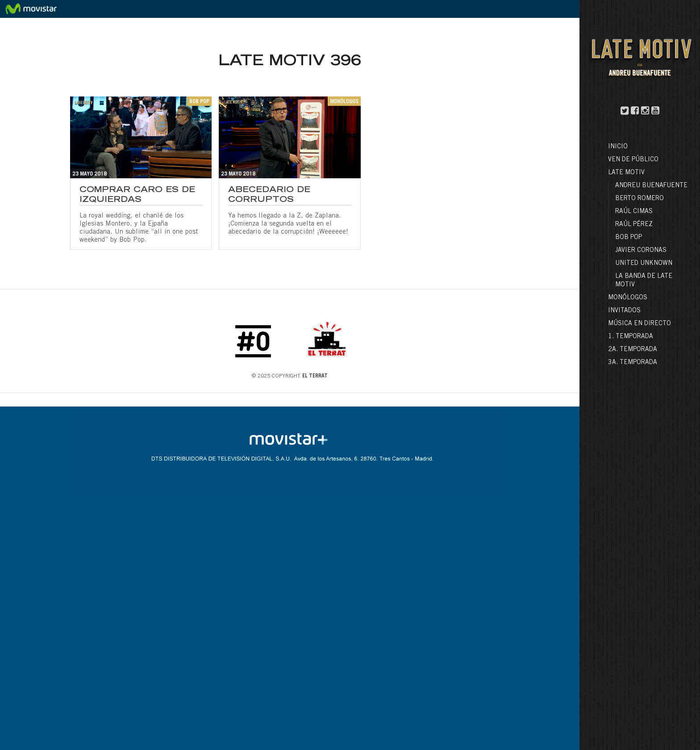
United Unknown (644, 264)
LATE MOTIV (626, 173)
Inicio (618, 147)
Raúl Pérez (634, 225)
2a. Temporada (633, 350)
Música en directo (640, 324)
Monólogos (628, 298)
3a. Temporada (633, 363)
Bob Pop (629, 238)
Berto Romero (640, 199)
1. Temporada (631, 337)
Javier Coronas (641, 251)
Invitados (624, 311)
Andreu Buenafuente (651, 186)
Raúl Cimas (634, 212)
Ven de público (633, 160)
